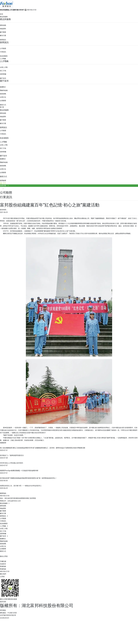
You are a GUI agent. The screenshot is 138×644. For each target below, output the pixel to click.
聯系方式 (3, 105)
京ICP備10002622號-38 (8, 615)
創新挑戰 (3, 94)
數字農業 (3, 32)
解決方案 (3, 35)
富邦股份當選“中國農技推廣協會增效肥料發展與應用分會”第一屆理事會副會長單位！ (28, 478)
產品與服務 (4, 17)
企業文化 (3, 97)
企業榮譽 (3, 101)
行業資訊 (3, 52)
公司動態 (3, 48)
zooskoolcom (5, 618)
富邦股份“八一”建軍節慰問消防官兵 (12, 455)
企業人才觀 (4, 67)
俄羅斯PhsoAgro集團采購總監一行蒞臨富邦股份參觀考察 (19, 471)
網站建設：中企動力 (7, 613)
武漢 (15, 613)
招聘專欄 (3, 74)
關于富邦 (3, 78)
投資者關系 (4, 56)
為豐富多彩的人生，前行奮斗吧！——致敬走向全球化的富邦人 (21, 486)
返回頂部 (3, 602)
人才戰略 (3, 59)
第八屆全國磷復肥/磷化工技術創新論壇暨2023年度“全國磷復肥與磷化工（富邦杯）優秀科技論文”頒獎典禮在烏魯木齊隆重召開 (43, 448)
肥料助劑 (3, 25)
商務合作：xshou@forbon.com (10, 501)
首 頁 (2, 107)
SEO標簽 (3, 610)
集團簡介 (3, 87)
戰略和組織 (4, 90)
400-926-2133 (30, 10)
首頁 (2, 14)
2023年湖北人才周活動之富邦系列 (11, 463)
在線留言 (3, 564)
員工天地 (3, 71)
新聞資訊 (3, 40)
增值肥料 (3, 29)
